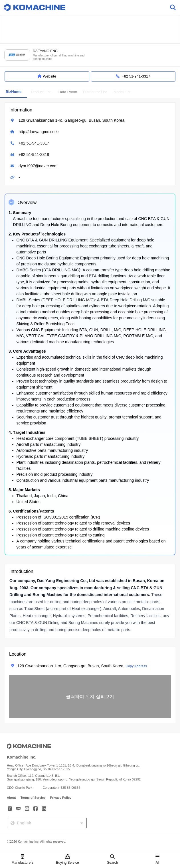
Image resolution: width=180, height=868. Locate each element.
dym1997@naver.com (38, 166)
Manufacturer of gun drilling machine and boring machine (59, 57)
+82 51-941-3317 (34, 143)
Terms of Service (33, 798)
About (11, 798)
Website (47, 76)
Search (112, 860)
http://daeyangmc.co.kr (39, 132)
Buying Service (68, 860)
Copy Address (136, 666)
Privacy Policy (61, 798)
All (157, 860)
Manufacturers (23, 860)
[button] (90, 697)
